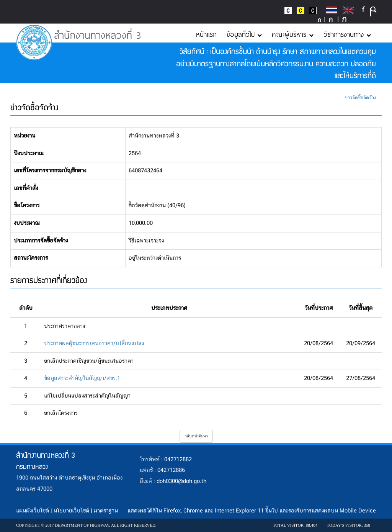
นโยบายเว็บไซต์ (71, 511)
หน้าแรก (206, 34)
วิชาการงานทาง (347, 34)
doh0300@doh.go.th (181, 481)
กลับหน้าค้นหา (196, 436)
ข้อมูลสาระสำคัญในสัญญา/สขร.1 (82, 378)
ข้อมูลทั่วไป (244, 34)
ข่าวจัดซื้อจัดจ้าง (360, 98)
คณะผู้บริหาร (293, 34)
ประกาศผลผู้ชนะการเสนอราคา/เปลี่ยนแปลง (94, 344)
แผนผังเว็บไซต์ (33, 511)
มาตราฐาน (106, 511)
